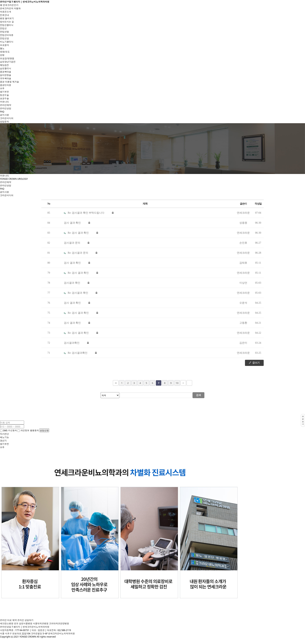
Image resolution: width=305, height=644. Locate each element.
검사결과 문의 (72, 243)
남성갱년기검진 (8, 62)
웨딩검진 (4, 65)
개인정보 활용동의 (28, 430)
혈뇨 (2, 48)
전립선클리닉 (7, 25)
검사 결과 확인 (73, 223)
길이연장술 (6, 75)
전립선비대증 (7, 35)
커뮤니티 (4, 102)
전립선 (3, 28)
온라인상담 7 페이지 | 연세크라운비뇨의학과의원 (25, 2)
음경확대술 (6, 72)
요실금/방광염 (7, 58)
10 (177, 383)
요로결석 (4, 45)
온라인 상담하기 (25, 620)
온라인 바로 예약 (8, 620)
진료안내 (4, 15)
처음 (116, 383)
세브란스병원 (7, 624)
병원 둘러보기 (7, 18)
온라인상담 (6, 108)
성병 (2, 55)
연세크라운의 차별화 (10, 8)
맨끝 (189, 383)
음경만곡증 (6, 85)
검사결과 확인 (72, 283)
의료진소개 (6, 12)
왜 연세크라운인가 (9, 5)
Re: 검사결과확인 (76, 353)
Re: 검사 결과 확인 (77, 233)
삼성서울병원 (26, 624)
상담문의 (4, 122)
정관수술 (4, 95)
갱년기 (3, 441)
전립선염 (4, 32)
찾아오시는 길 (7, 22)
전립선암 (4, 38)
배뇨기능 (4, 437)
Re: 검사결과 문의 (76, 253)
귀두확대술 (6, 78)
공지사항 (4, 115)
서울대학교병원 (41, 624)
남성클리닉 (6, 68)
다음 (183, 383)
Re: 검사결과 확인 (76, 293)
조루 (2, 88)
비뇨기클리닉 (7, 42)
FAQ (2, 112)
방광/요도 (5, 52)
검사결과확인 (72, 343)
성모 (16, 624)
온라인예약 (6, 105)
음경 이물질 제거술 (9, 82)
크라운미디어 (7, 118)
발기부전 (4, 92)
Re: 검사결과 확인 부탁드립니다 (84, 213)
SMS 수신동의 (8, 430)
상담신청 (44, 430)
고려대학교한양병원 (59, 624)
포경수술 (4, 98)
